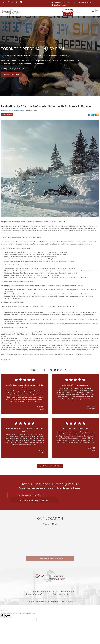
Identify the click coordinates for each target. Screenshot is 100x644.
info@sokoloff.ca (60, 5)
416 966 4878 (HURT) (85, 2)
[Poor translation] (8, 611)
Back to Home (8, 114)
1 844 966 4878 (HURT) (62, 2)
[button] (3, 56)
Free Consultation (12, 74)
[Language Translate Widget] (72, 10)
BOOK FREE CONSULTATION (72, 496)
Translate (75, 12)
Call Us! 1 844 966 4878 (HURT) (28, 496)
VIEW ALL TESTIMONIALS (50, 466)
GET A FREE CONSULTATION (68, 14)
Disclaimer (69, 597)
